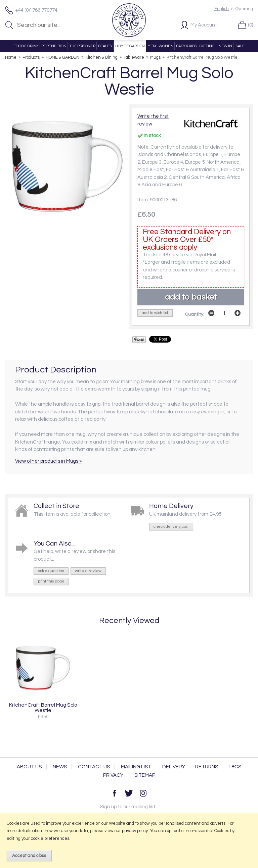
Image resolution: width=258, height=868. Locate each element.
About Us (29, 767)
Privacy (113, 775)
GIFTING (207, 46)
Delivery (174, 767)
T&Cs (235, 767)
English (222, 9)
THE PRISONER (82, 46)
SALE (240, 46)
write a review (88, 571)
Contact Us (94, 767)
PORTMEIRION (54, 46)
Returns (207, 767)
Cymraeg (244, 9)
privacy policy (135, 831)
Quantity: (195, 314)
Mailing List (136, 767)
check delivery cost (171, 527)
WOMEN (166, 46)
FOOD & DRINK (26, 46)
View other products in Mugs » (48, 461)
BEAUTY (105, 46)
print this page (51, 581)
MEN (152, 46)
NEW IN (225, 46)
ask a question (51, 571)
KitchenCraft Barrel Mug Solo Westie (43, 708)
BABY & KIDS (186, 46)
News (60, 767)
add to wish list (155, 313)
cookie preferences (50, 838)
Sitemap (145, 775)
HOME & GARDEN (130, 46)
